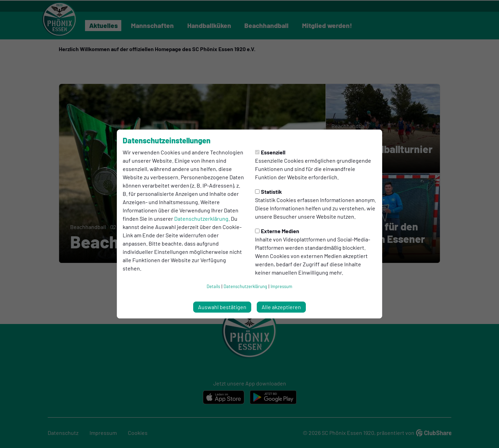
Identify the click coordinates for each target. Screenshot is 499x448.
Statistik (269, 192)
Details (213, 286)
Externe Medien (277, 231)
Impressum (281, 286)
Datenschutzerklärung (201, 218)
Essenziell (270, 152)
